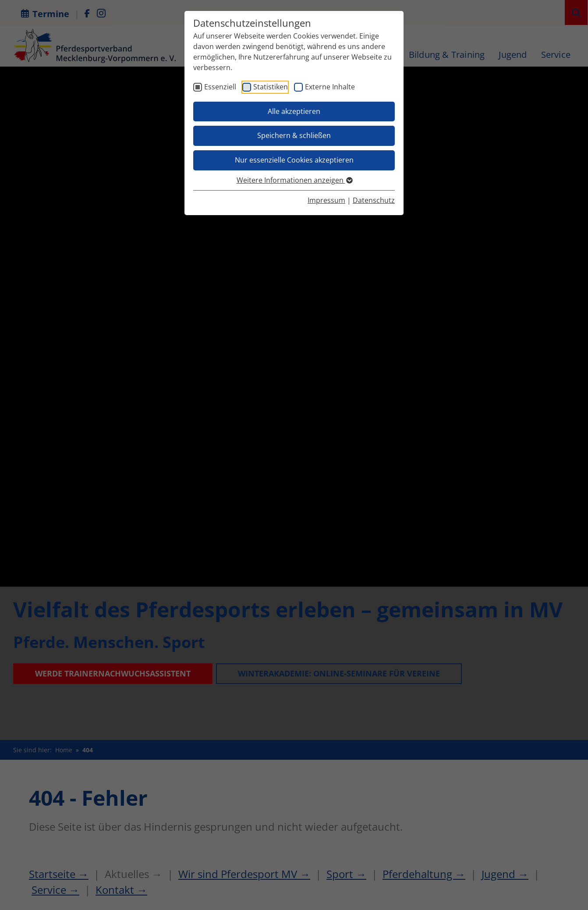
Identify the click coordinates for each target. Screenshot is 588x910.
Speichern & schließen (294, 135)
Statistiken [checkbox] (271, 87)
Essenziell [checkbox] (220, 87)
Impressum (326, 200)
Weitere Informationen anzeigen (294, 180)
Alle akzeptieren (294, 111)
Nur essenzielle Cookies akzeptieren (294, 160)
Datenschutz (374, 200)
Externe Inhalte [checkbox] (330, 87)
